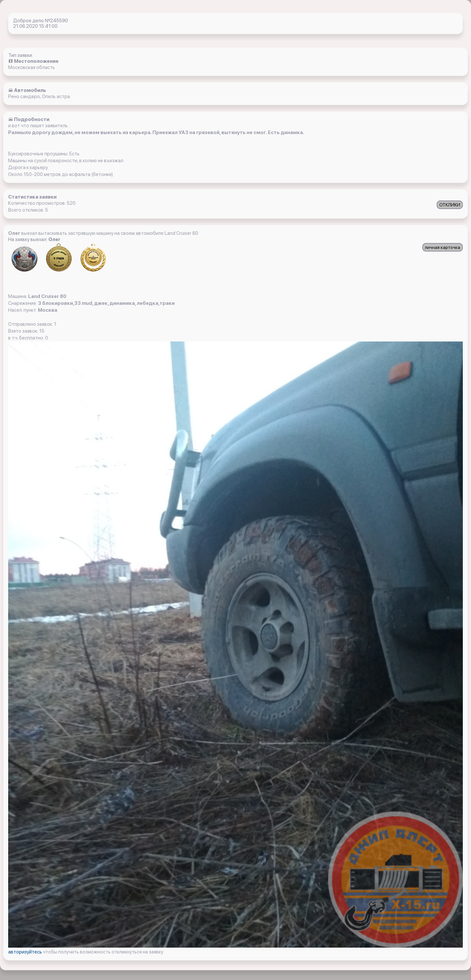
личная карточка (443, 247)
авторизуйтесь (26, 952)
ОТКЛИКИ (450, 205)
